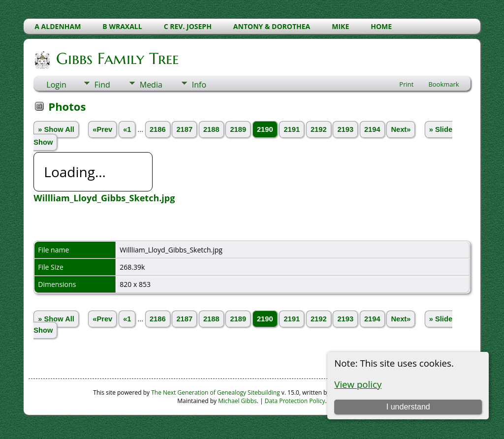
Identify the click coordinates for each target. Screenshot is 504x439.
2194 (372, 129)
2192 (319, 129)
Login (56, 85)
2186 (158, 129)
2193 (345, 129)
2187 (184, 129)
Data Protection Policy (295, 401)
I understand (408, 407)
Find (102, 85)
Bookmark (443, 84)
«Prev (102, 129)
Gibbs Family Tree (117, 59)
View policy (358, 384)
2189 (238, 129)
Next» (401, 129)
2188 (211, 129)
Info (199, 85)
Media (151, 85)
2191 (292, 129)
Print (406, 84)
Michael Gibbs (237, 401)
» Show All (56, 129)
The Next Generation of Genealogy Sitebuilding (216, 392)
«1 (127, 129)
